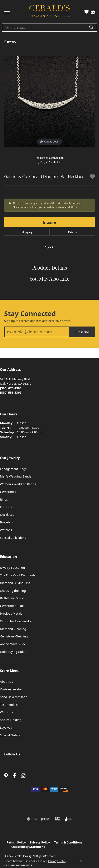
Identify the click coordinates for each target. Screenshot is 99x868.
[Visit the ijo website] (46, 819)
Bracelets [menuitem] (6, 522)
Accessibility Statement (28, 847)
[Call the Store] (11, 388)
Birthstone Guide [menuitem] (12, 598)
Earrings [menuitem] (6, 507)
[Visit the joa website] (68, 819)
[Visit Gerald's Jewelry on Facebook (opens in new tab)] (14, 776)
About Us (6, 682)
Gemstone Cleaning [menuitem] (14, 636)
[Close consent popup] (81, 861)
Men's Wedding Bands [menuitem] (16, 476)
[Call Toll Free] (11, 392)
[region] (49, 101)
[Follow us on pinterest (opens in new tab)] (6, 776)
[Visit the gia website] (32, 819)
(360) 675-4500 (50, 162)
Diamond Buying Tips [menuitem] (15, 583)
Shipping (27, 232)
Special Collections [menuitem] (13, 538)
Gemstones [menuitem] (8, 492)
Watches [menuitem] (6, 530)
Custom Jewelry (11, 689)
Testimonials (9, 705)
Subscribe (82, 332)
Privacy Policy (40, 842)
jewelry (12, 42)
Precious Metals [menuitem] (11, 613)
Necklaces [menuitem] (7, 515)
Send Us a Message (14, 697)
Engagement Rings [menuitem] (13, 469)
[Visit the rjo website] (58, 819)
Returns (73, 232)
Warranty (6, 712)
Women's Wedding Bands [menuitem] (18, 484)
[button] (86, 12)
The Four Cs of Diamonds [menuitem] (18, 575)
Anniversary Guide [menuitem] (13, 644)
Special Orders (10, 735)
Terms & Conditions (68, 842)
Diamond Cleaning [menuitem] (13, 629)
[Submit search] (92, 27)
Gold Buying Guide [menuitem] (13, 652)
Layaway (6, 727)
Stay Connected (30, 314)
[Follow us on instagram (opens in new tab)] (23, 776)
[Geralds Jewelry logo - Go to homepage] (50, 12)
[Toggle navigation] (7, 12)
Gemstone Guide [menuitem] (12, 606)
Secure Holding (11, 720)
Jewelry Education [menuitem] (12, 568)
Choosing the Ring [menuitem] (13, 591)
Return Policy (16, 842)
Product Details (50, 267)
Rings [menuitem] (4, 499)
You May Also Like (49, 278)
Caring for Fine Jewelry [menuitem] (16, 621)
